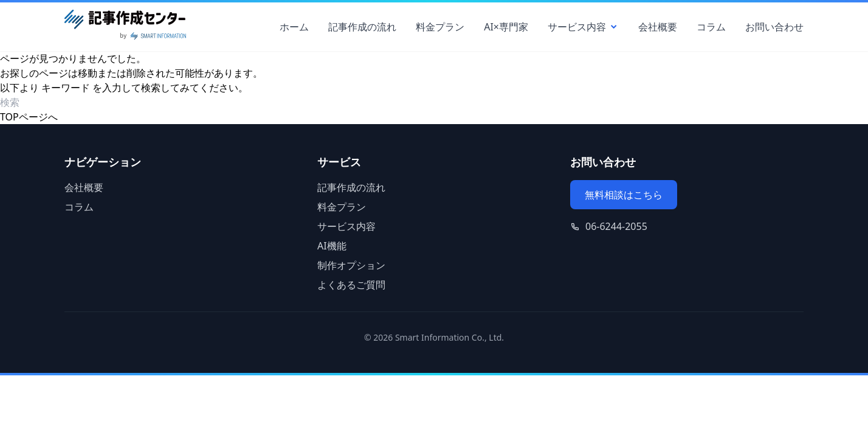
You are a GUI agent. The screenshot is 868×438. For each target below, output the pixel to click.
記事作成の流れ (362, 27)
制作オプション (351, 265)
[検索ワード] (70, 102)
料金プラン (440, 27)
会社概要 (658, 27)
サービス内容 (583, 27)
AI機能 (332, 246)
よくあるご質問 (351, 285)
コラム (711, 27)
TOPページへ (29, 117)
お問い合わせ (774, 27)
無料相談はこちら (624, 195)
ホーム (294, 27)
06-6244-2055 (616, 226)
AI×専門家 (506, 27)
